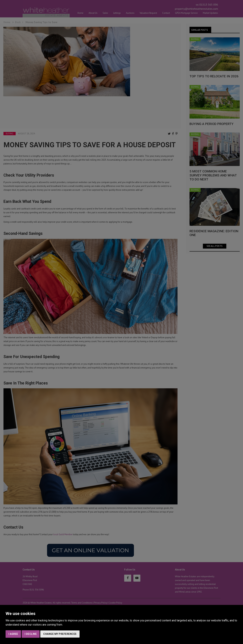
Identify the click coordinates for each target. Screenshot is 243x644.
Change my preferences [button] (60, 634)
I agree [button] (13, 634)
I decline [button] (31, 634)
